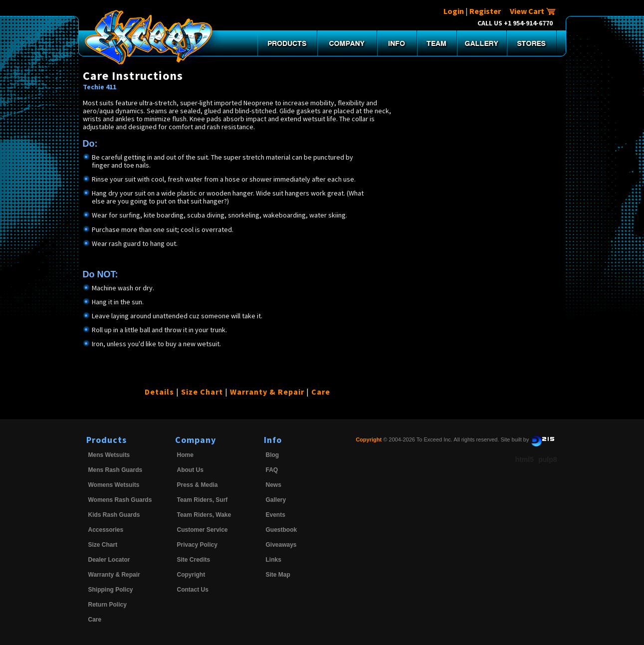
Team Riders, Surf (203, 500)
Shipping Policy (111, 590)
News (274, 485)
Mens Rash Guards (115, 470)
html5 (525, 459)
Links (274, 560)
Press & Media (198, 485)
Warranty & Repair (267, 392)
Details (159, 392)
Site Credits (194, 560)
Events (276, 515)
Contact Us (193, 590)
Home (185, 455)
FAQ (272, 470)
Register (485, 11)
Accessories (106, 530)
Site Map (278, 575)
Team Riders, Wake (204, 515)
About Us (190, 470)
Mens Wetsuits (109, 455)
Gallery (276, 500)
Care (321, 392)
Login (454, 11)
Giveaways (281, 545)
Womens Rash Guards (120, 500)
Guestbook (282, 530)
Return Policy (107, 605)
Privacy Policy (197, 545)
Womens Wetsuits (114, 485)
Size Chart (202, 392)
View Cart (533, 11)
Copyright (191, 575)
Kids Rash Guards (114, 515)
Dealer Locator (109, 560)
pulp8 (547, 459)
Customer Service (203, 530)
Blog (273, 455)
